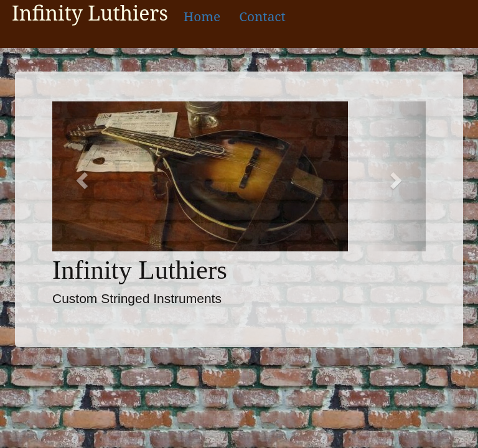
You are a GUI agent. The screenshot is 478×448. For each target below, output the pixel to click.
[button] (80, 176)
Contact (262, 16)
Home (202, 16)
